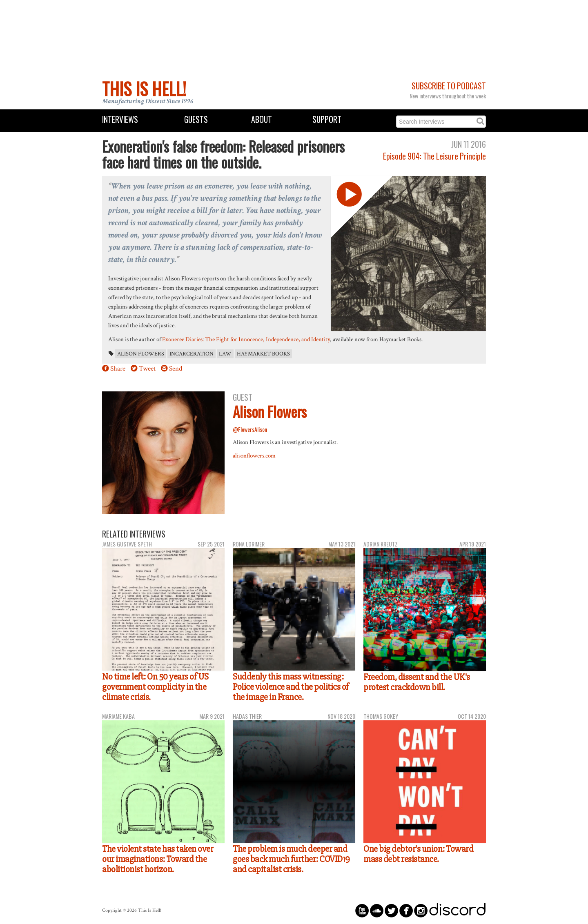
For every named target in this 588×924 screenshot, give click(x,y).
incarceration (192, 354)
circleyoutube (362, 910)
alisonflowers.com (254, 455)
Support (327, 119)
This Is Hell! (144, 89)
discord (457, 910)
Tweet (147, 369)
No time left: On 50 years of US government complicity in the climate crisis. (155, 687)
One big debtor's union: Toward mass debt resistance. (418, 854)
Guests (196, 119)
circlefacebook (406, 910)
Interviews (120, 119)
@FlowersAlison (250, 429)
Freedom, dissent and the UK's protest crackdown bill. (417, 682)
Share (118, 369)
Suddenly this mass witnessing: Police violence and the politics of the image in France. (291, 687)
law (225, 354)
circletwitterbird (391, 910)
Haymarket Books (263, 354)
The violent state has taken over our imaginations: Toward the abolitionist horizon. (158, 859)
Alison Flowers (141, 354)
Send (176, 369)
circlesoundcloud (377, 910)
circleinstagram (421, 910)
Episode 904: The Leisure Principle (434, 156)
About (262, 119)
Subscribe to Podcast (449, 86)
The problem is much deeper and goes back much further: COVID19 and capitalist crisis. (291, 859)
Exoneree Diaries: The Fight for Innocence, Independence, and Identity (246, 339)
